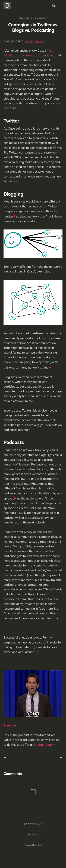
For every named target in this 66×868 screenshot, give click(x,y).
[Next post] (60, 757)
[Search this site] (54, 6)
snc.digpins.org (34, 41)
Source (8, 725)
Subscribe (33, 834)
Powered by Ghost (33, 845)
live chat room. (43, 745)
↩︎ (37, 652)
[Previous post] (6, 757)
